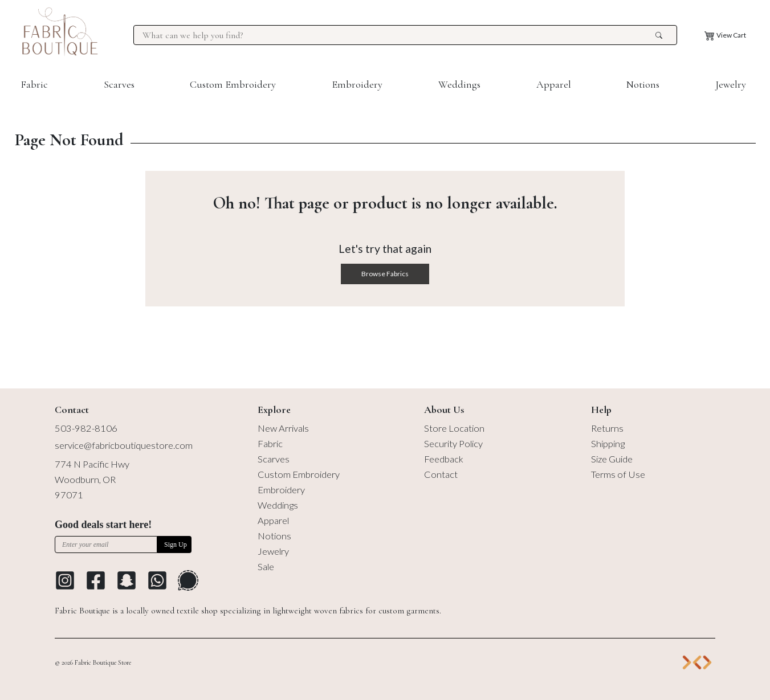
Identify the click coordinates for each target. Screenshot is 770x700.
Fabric (34, 84)
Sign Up (176, 545)
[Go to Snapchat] (127, 580)
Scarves (119, 84)
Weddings (459, 84)
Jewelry (731, 84)
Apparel (554, 84)
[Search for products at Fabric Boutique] (397, 35)
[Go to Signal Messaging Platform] (188, 580)
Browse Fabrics (385, 274)
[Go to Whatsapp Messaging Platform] (157, 580)
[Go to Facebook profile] (96, 580)
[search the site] (659, 35)
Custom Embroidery (233, 84)
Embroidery (357, 84)
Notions (643, 84)
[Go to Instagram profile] (65, 580)
